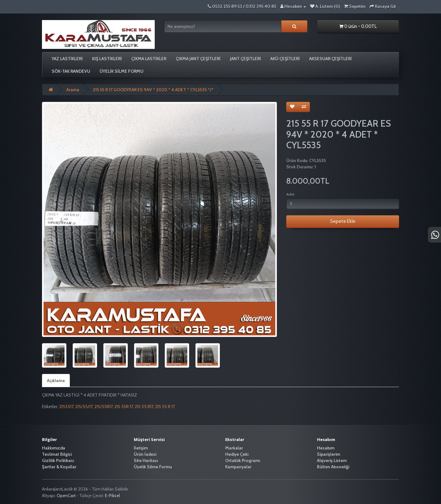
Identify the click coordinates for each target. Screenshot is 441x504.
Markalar (234, 448)
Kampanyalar (238, 467)
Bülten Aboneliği (333, 467)
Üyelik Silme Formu (122, 71)
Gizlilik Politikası (58, 460)
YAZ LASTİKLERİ (67, 59)
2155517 (66, 407)
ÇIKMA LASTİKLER (149, 59)
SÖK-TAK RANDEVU (71, 71)
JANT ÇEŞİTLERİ (245, 59)
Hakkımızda (54, 448)
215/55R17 (103, 407)
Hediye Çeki (237, 454)
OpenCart (66, 496)
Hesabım (326, 448)
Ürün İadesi (145, 454)
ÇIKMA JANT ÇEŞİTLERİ (198, 59)
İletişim (141, 448)
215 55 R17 (144, 407)
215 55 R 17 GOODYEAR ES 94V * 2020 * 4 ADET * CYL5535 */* (153, 90)
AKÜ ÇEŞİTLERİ (285, 59)
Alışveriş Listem (332, 460)
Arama (73, 90)
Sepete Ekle (343, 221)
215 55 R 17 (165, 407)
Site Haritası (146, 460)
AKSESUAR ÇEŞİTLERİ (330, 59)
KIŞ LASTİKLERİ (107, 59)
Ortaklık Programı (243, 460)
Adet (290, 194)
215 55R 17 (124, 407)
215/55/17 (84, 407)
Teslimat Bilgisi (57, 454)
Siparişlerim (329, 454)
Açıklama (56, 381)
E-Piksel (112, 496)
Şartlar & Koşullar (59, 467)
